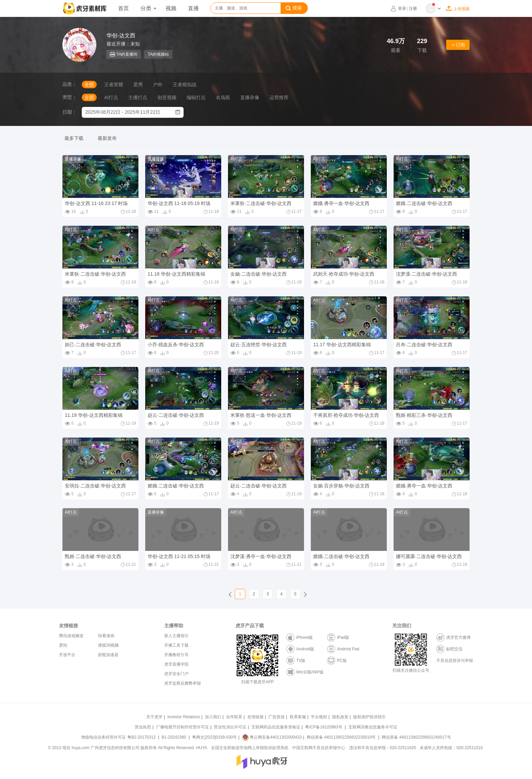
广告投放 (277, 717)
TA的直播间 (124, 54)
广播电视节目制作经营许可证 (183, 727)
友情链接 (255, 717)
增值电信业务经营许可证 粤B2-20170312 (119, 737)
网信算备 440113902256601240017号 (416, 737)
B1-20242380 (175, 737)
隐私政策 (340, 717)
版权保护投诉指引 (369, 717)
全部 (89, 85)
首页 (123, 8)
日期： (70, 112)
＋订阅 (458, 45)
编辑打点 (196, 97)
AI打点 (111, 97)
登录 (402, 8)
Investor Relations (184, 717)
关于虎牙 (154, 717)
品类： (70, 84)
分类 (148, 8)
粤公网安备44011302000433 (272, 737)
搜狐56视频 (108, 645)
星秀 (138, 85)
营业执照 (143, 727)
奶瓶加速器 (108, 655)
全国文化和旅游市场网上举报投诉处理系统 (250, 748)
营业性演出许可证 (230, 727)
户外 (158, 85)
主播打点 (138, 97)
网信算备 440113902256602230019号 (341, 737)
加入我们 (213, 717)
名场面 (223, 97)
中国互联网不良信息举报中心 (319, 748)
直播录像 (250, 97)
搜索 (294, 8)
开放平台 (67, 655)
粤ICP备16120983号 (324, 727)
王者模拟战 (185, 85)
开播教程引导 (176, 655)
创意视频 (167, 97)
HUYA (202, 748)
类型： (70, 97)
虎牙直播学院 (176, 664)
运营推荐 (279, 97)
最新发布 (107, 138)
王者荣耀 (114, 85)
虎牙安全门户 (176, 674)
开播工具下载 (176, 645)
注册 (413, 8)
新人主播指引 (176, 636)
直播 (193, 8)
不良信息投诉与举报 (455, 661)
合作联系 (234, 717)
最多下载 (74, 138)
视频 (171, 8)
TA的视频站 (158, 54)
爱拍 (63, 645)
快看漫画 (106, 636)
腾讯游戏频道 (71, 636)
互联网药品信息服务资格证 (276, 727)
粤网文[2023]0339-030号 (214, 737)
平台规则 (319, 717)
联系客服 (298, 717)
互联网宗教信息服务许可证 (373, 727)
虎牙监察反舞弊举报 (183, 683)
